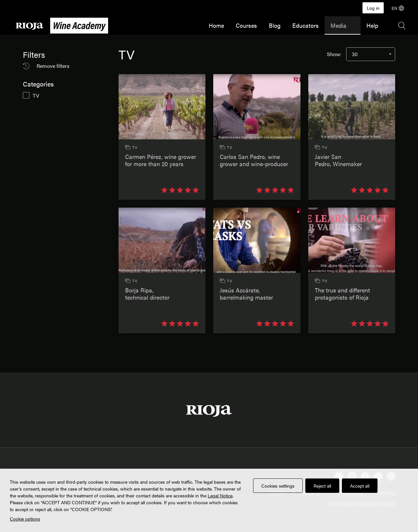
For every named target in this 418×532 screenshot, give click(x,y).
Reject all (322, 486)
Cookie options (25, 519)
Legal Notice (220, 495)
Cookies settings (278, 486)
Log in (373, 8)
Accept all (360, 486)
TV (36, 95)
